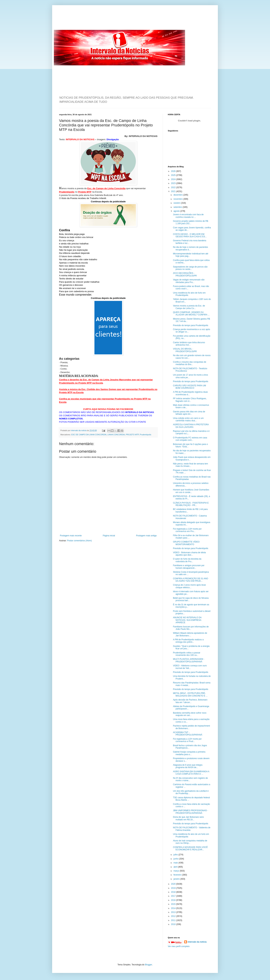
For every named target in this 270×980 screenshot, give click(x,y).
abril (176, 867)
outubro (177, 203)
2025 (174, 175)
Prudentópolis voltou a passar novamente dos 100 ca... (187, 654)
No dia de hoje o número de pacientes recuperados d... (191, 248)
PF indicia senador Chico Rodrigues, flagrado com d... (190, 400)
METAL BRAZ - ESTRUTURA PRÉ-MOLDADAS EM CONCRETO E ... (190, 694)
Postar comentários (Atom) (79, 541)
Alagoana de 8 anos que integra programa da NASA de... (188, 766)
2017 (174, 896)
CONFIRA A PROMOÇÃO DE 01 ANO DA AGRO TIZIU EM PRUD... (191, 580)
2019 (174, 888)
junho (176, 859)
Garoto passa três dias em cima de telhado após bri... (189, 413)
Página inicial (109, 536)
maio (176, 863)
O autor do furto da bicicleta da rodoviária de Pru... (187, 560)
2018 (174, 892)
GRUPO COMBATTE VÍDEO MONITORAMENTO (186, 543)
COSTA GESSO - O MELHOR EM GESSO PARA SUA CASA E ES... (190, 235)
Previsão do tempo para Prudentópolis (191, 325)
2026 (174, 171)
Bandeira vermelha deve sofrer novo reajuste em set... (190, 714)
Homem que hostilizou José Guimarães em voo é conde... (191, 491)
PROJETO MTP (132, 435)
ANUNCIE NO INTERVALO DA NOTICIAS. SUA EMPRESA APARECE (187, 620)
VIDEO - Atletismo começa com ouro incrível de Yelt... (190, 667)
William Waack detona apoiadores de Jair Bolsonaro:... (190, 634)
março (177, 871)
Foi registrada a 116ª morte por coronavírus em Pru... (187, 530)
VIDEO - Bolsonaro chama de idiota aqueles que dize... (189, 554)
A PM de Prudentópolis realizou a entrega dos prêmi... (188, 641)
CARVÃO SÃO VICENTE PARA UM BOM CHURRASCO (189, 387)
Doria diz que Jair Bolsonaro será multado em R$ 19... (188, 818)
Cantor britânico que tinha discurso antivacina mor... (189, 344)
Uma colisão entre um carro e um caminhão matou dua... (188, 419)
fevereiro (178, 875)
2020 (174, 884)
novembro (178, 199)
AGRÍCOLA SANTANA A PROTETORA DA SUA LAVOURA (191, 426)
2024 (174, 179)
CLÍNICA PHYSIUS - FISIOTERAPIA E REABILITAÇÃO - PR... (191, 504)
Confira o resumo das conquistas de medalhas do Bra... (190, 363)
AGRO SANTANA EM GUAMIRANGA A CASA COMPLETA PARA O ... (191, 773)
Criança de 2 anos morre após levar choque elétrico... (189, 586)
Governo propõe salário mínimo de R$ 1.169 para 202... (191, 222)
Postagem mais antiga (146, 536)
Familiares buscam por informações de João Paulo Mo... (191, 628)
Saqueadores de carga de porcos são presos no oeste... (190, 268)
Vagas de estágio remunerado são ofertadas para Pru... (189, 281)
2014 (174, 908)
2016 (174, 900)
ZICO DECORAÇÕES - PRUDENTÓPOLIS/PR (185, 274)
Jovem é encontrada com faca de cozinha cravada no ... (188, 216)
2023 (174, 183)
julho (176, 855)
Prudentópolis (146, 435)
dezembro (178, 195)
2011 (174, 920)
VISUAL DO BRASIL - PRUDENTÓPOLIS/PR (185, 350)
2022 (174, 187)
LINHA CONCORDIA (116, 435)
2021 (174, 191)
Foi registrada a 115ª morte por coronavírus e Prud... (187, 740)
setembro (178, 207)
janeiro (177, 879)
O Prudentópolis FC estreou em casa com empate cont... (190, 439)
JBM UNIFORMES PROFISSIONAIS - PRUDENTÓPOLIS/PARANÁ (191, 812)
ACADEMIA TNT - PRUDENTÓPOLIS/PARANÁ (188, 734)
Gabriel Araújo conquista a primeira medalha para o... (189, 753)
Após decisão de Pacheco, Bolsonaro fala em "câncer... (190, 701)
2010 (174, 924)
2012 (174, 916)
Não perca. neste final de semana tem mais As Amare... (191, 465)
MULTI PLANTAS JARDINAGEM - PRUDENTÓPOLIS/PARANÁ (189, 660)
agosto (177, 211)
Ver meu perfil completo (179, 946)
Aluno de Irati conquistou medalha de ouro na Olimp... (190, 842)
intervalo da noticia (79, 430)
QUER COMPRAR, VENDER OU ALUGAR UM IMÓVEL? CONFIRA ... (191, 314)
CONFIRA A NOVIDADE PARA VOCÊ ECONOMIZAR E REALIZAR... (190, 848)
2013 (174, 912)
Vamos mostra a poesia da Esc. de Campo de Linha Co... (189, 307)
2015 (174, 904)
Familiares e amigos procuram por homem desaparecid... (189, 567)
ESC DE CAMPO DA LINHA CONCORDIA (89, 435)
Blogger (149, 965)
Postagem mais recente (71, 536)
